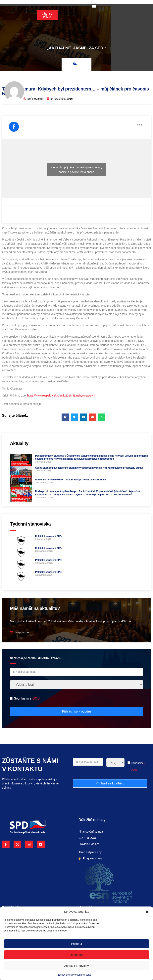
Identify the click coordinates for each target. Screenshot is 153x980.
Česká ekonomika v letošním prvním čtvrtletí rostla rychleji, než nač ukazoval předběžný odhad (89, 469)
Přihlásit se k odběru (77, 712)
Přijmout (76, 944)
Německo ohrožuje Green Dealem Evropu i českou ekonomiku (70, 480)
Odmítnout (76, 955)
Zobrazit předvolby (76, 966)
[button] (147, 912)
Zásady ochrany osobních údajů (75, 975)
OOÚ (36, 699)
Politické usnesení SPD (48, 537)
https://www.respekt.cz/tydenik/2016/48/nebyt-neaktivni (61, 396)
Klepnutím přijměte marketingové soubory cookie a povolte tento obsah (76, 170)
